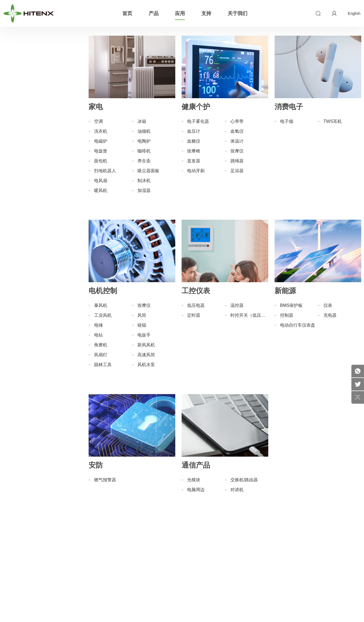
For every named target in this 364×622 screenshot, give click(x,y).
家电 (38, 50)
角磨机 (101, 345)
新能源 (38, 139)
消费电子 (38, 86)
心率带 (237, 121)
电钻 (98, 335)
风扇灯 (101, 355)
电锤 (98, 325)
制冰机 (144, 181)
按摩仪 (237, 151)
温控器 (237, 305)
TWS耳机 (333, 121)
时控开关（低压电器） (249, 315)
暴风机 (101, 305)
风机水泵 (146, 365)
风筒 (142, 315)
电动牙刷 (196, 171)
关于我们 (238, 13)
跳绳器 (237, 161)
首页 (127, 13)
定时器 (194, 315)
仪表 (328, 305)
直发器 (194, 161)
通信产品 (38, 175)
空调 (98, 121)
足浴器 (237, 171)
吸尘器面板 (148, 171)
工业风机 (103, 315)
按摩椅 (194, 151)
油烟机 (144, 131)
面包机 (101, 161)
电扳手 (144, 335)
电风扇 (101, 181)
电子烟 (287, 121)
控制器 (287, 315)
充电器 (330, 315)
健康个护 (38, 68)
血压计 (194, 131)
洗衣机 (101, 131)
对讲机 (237, 490)
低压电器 (196, 305)
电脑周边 (196, 490)
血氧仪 (237, 131)
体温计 (237, 141)
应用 (180, 13)
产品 (154, 13)
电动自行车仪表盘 (298, 325)
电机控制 (38, 103)
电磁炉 (101, 141)
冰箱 (142, 121)
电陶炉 (144, 141)
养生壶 (144, 161)
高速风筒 (146, 355)
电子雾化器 (198, 121)
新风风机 (146, 345)
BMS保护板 (291, 305)
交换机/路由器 (244, 480)
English (354, 13)
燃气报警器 (105, 480)
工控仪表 (38, 121)
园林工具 (103, 365)
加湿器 (144, 190)
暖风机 (101, 190)
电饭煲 (101, 151)
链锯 (142, 325)
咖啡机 (144, 151)
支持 (206, 13)
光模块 (194, 480)
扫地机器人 (105, 171)
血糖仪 (194, 141)
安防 (38, 157)
